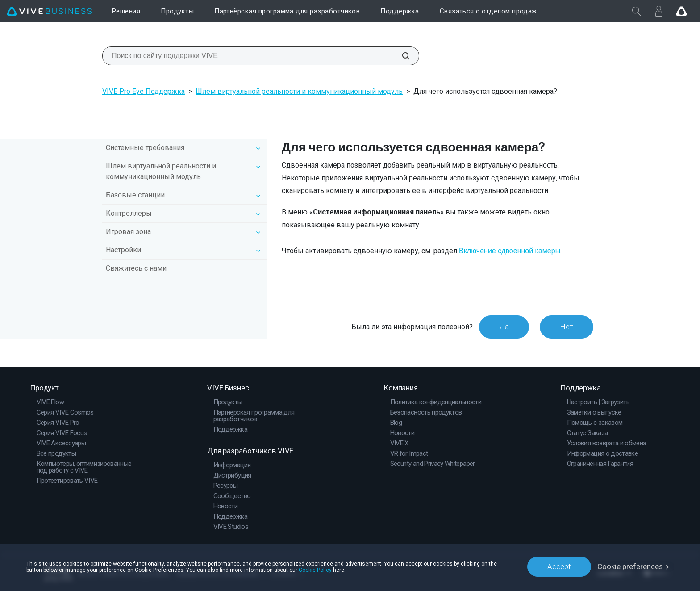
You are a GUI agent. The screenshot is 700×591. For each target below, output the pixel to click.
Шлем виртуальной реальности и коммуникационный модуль (299, 91)
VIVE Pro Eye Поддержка (144, 91)
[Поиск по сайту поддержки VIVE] (401, 56)
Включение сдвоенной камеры (510, 251)
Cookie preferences (630, 566)
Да (504, 327)
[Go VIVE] (681, 11)
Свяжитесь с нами (136, 268)
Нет (567, 327)
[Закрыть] (637, 11)
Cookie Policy (315, 570)
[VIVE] (49, 11)
